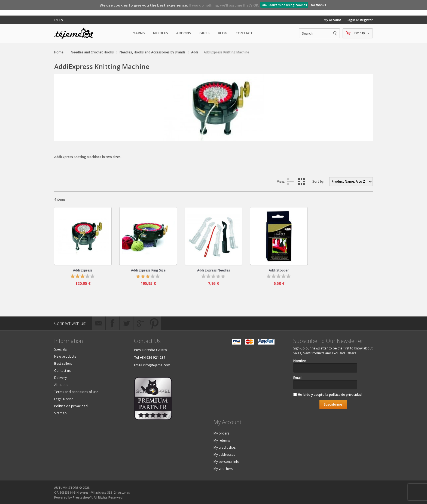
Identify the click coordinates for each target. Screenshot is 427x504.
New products (65, 356)
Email (297, 378)
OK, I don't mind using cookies (284, 5)
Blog (223, 33)
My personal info (226, 462)
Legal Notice (64, 399)
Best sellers (63, 363)
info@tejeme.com (157, 365)
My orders (221, 433)
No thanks (318, 5)
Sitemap (60, 413)
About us (61, 385)
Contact (244, 33)
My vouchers (223, 469)
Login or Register (360, 20)
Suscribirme (333, 404)
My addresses (224, 455)
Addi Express (83, 270)
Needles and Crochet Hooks (92, 52)
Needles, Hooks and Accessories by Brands (152, 52)
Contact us (62, 371)
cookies (121, 5)
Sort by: (318, 181)
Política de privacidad (71, 406)
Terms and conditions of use (76, 392)
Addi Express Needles (214, 270)
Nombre (300, 361)
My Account (332, 20)
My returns (222, 440)
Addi (195, 52)
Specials (60, 349)
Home (59, 52)
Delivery (60, 378)
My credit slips (225, 447)
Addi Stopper (279, 270)
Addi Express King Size (148, 270)
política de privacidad (345, 395)
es (61, 20)
